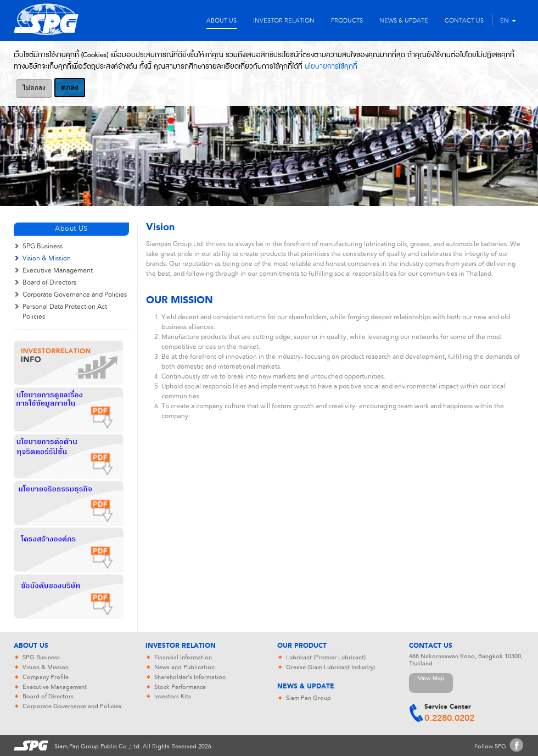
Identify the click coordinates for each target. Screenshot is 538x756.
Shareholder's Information (190, 677)
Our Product (302, 646)
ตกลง (70, 88)
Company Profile (46, 677)
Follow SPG (490, 746)
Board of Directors (49, 282)
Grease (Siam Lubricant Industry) (330, 667)
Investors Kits (173, 696)
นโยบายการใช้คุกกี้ (331, 66)
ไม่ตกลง (34, 88)
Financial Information (183, 657)
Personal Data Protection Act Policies (65, 312)
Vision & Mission (47, 258)
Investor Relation (181, 646)
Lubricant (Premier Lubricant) (326, 657)
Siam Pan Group (309, 698)
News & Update (306, 687)
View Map (431, 678)
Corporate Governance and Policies (75, 294)
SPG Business (43, 246)
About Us (31, 646)
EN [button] (508, 21)
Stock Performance (180, 687)
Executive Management (58, 270)
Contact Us (431, 646)
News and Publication (184, 667)
